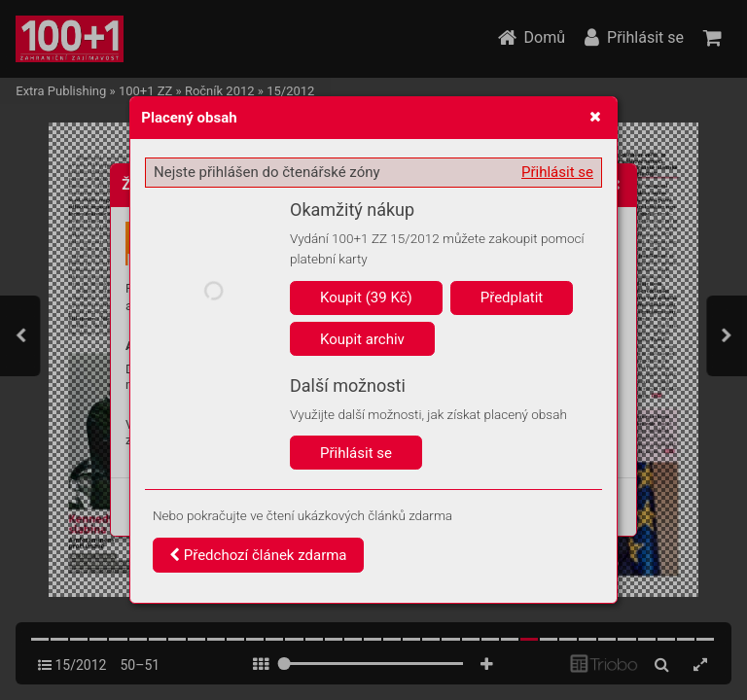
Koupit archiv (362, 339)
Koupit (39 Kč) (366, 297)
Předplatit (512, 297)
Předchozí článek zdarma (258, 555)
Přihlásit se (557, 172)
